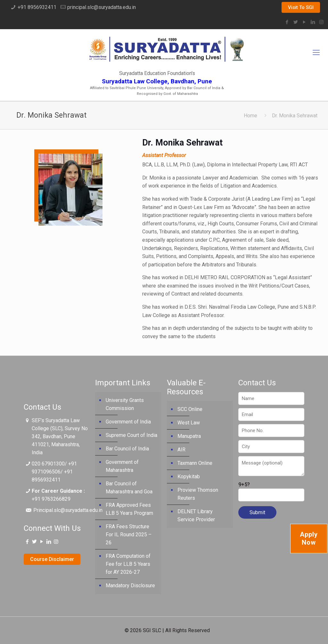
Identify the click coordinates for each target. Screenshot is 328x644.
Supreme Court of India (131, 435)
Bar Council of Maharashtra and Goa (129, 488)
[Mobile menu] (316, 53)
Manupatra (189, 436)
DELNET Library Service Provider (196, 515)
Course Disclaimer (52, 559)
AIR (181, 450)
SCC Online (190, 409)
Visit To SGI (301, 7)
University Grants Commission (125, 404)
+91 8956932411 (37, 7)
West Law (189, 423)
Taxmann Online (195, 463)
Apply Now (309, 538)
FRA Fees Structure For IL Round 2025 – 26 (129, 535)
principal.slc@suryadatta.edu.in (102, 7)
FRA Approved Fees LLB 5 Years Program (129, 509)
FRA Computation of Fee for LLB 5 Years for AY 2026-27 (128, 564)
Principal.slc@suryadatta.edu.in (68, 510)
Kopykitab (189, 477)
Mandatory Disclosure (130, 585)
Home (250, 116)
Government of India (128, 422)
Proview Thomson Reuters (198, 494)
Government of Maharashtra (122, 466)
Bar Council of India (127, 449)
